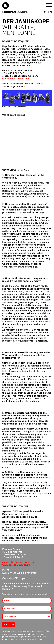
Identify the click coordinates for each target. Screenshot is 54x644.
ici (42, 83)
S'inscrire (9, 624)
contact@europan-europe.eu (18, 562)
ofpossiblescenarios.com (16, 78)
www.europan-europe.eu (16, 565)
